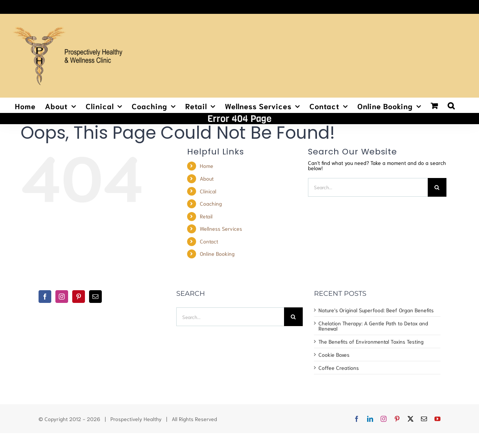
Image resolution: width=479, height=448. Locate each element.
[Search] (437, 187)
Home (207, 166)
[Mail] (95, 297)
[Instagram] (62, 297)
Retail (206, 216)
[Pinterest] (79, 297)
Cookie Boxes (334, 355)
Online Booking (217, 254)
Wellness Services (221, 228)
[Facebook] (45, 297)
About (207, 178)
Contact (209, 241)
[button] (451, 105)
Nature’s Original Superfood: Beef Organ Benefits (376, 310)
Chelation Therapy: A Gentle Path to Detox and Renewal (373, 326)
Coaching (211, 203)
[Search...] (368, 187)
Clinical (208, 191)
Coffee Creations (339, 368)
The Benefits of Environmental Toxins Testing (371, 341)
